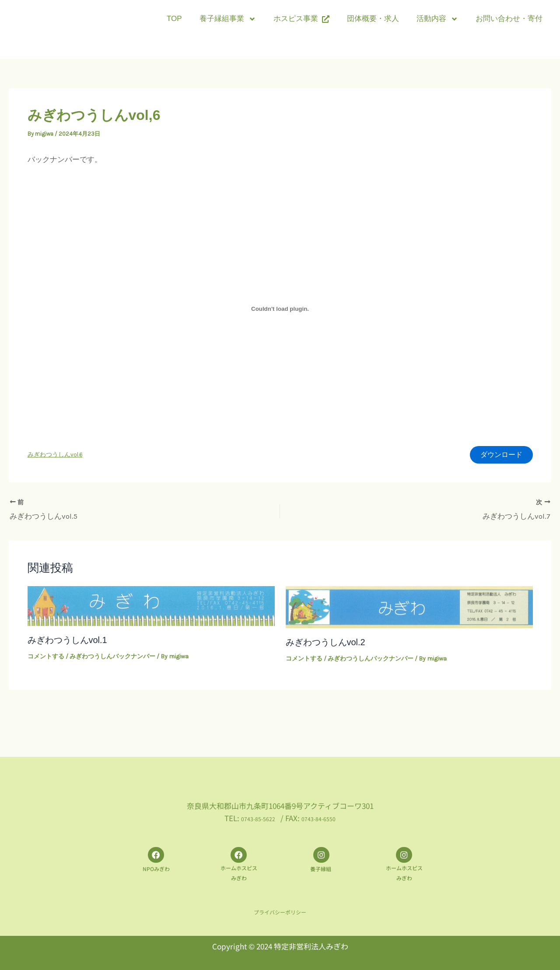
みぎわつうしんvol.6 (55, 456)
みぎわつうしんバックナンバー (112, 658)
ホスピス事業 (301, 19)
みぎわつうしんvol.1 (67, 641)
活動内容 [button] (437, 19)
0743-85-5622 (253, 814)
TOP (174, 19)
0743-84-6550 (324, 814)
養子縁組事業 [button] (228, 19)
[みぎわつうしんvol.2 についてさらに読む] (409, 608)
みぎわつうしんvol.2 (325, 643)
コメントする (46, 658)
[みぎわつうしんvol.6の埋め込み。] (280, 309)
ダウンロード (499, 456)
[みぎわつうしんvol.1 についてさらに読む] (151, 606)
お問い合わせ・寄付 (509, 19)
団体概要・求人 (373, 19)
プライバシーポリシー (280, 912)
